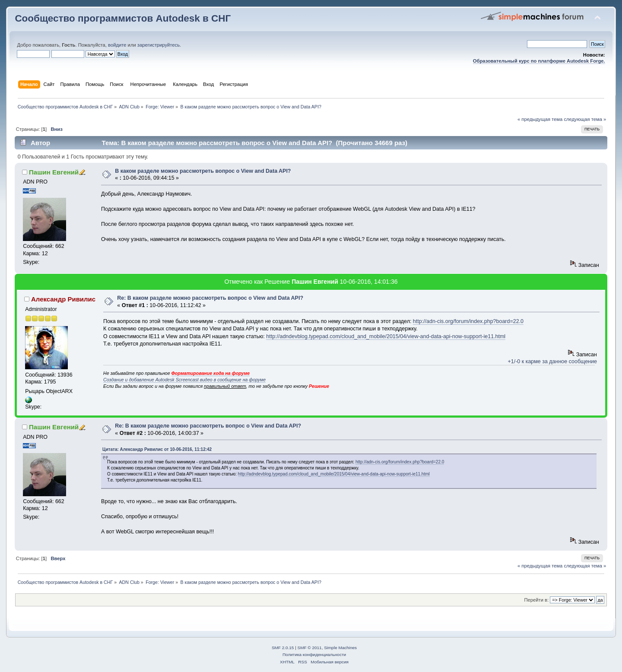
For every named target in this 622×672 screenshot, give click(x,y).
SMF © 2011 (310, 648)
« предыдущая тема (540, 119)
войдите (117, 45)
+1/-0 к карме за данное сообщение (552, 361)
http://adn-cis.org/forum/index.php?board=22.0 (468, 321)
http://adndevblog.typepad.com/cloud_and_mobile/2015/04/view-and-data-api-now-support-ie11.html (386, 336)
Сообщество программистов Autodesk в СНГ (123, 18)
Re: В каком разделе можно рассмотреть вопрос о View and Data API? (210, 298)
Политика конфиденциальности (314, 655)
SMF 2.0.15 (283, 648)
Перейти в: (537, 600)
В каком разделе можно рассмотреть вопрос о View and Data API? (203, 171)
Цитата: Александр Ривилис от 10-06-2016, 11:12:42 (157, 449)
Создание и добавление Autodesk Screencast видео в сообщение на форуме (184, 380)
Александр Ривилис (63, 299)
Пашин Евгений (54, 172)
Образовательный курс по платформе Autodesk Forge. (539, 61)
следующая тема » (585, 119)
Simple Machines (340, 648)
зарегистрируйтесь (159, 45)
